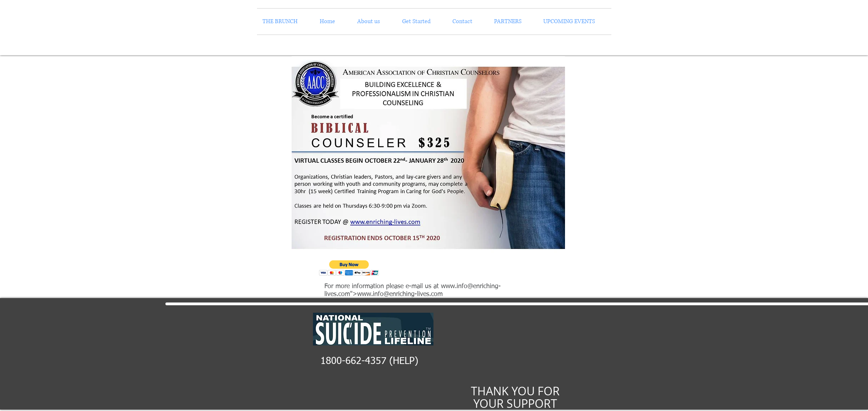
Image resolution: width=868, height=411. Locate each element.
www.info (454, 286)
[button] (349, 268)
